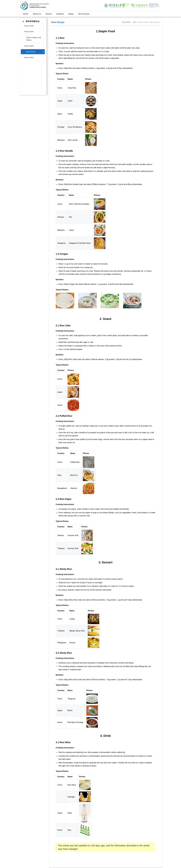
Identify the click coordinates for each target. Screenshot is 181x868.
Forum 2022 (29, 57)
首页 (134, 22)
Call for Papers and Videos (33, 39)
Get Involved (84, 14)
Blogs (71, 14)
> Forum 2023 (143, 22)
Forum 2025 (29, 26)
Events (49, 14)
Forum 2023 (29, 46)
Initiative (60, 14)
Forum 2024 (29, 32)
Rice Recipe (30, 52)
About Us (37, 14)
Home (26, 14)
